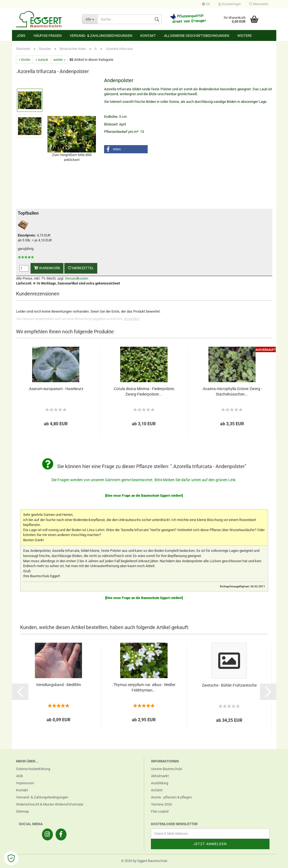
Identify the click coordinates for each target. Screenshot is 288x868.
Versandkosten (77, 278)
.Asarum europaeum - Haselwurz (56, 389)
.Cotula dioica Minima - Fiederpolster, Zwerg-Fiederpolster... (144, 391)
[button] (126, 149)
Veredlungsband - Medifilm (58, 685)
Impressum (25, 783)
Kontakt (148, 36)
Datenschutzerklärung (33, 769)
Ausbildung (160, 783)
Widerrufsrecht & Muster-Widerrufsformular (50, 804)
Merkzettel (259, 4)
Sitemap (22, 811)
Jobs (21, 36)
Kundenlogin (230, 4)
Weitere (245, 36)
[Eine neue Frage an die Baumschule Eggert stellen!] (144, 496)
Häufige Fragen (48, 36)
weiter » (59, 60)
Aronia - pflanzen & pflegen (171, 797)
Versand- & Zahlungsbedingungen (101, 36)
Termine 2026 (161, 804)
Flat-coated (160, 811)
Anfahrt (157, 790)
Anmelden (131, 319)
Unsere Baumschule (166, 769)
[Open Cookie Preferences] (11, 858)
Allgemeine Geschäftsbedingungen (197, 36)
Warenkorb (47, 268)
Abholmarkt (160, 776)
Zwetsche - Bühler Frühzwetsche (229, 685)
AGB (19, 776)
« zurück (42, 60)
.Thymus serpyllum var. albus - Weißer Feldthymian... (144, 687)
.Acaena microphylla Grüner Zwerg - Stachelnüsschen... (232, 391)
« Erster (25, 60)
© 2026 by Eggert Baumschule (144, 861)
